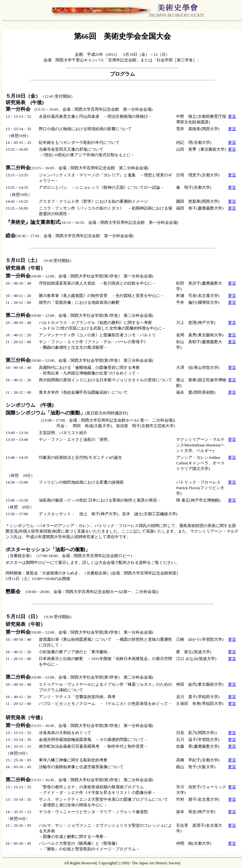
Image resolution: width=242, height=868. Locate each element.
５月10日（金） (23, 96)
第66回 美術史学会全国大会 (122, 36)
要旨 (232, 116)
